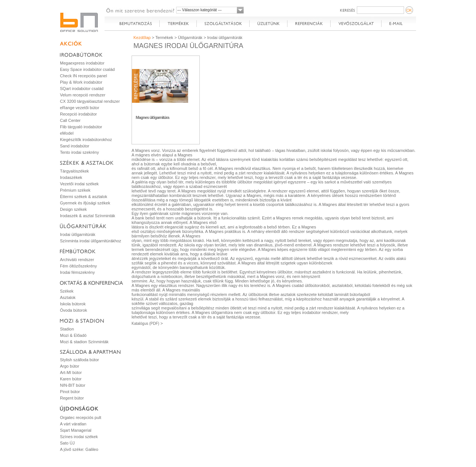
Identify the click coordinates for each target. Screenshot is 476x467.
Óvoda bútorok (73, 310)
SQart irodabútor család (82, 89)
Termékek (164, 38)
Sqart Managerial (76, 430)
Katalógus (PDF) (145, 324)
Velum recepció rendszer (83, 95)
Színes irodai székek (79, 437)
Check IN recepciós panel (83, 76)
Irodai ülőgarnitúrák (78, 234)
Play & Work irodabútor (81, 82)
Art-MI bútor (71, 372)
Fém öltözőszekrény (78, 266)
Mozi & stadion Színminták (84, 342)
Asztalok (68, 297)
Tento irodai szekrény (79, 152)
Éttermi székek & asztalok (84, 197)
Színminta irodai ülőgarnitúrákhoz (91, 241)
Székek (67, 291)
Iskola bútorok (73, 304)
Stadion (67, 329)
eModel (67, 133)
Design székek (73, 209)
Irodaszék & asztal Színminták (88, 216)
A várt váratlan (73, 424)
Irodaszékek (71, 177)
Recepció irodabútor (78, 114)
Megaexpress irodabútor (82, 63)
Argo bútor (70, 366)
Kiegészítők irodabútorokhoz (86, 140)
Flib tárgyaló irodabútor (81, 127)
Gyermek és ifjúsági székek (85, 203)
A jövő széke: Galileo (79, 449)
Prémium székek (75, 190)
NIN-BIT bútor (73, 385)
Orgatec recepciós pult (81, 417)
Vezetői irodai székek (79, 184)
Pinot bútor (70, 392)
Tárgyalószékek (74, 171)
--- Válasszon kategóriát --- (199, 10)
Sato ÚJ (67, 443)
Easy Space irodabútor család (87, 69)
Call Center (70, 120)
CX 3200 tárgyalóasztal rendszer (90, 101)
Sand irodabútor (75, 146)
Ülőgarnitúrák (190, 38)
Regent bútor (72, 398)
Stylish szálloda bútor (79, 360)
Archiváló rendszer (77, 260)
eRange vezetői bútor (80, 108)
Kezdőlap (142, 38)
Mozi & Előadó (73, 335)
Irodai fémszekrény (77, 272)
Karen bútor (71, 379)
